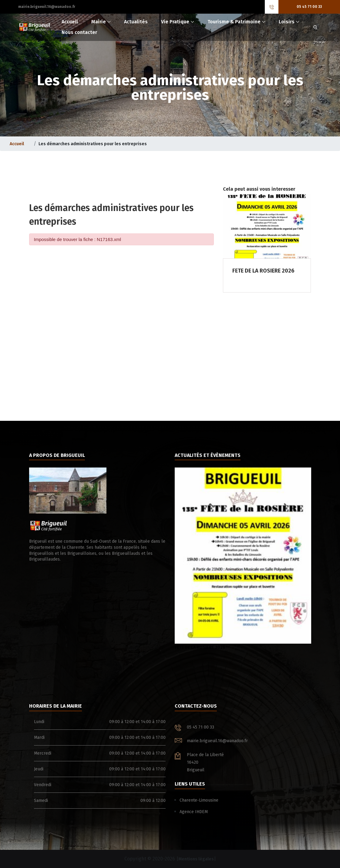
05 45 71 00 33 (309, 7)
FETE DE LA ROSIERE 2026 (243, 559)
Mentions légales (196, 859)
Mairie (99, 22)
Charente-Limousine (199, 800)
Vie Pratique (175, 22)
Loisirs (287, 22)
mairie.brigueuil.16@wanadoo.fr (47, 7)
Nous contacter (79, 32)
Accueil (70, 22)
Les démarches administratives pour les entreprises (93, 144)
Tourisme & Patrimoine (234, 22)
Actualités (136, 22)
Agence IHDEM (194, 812)
